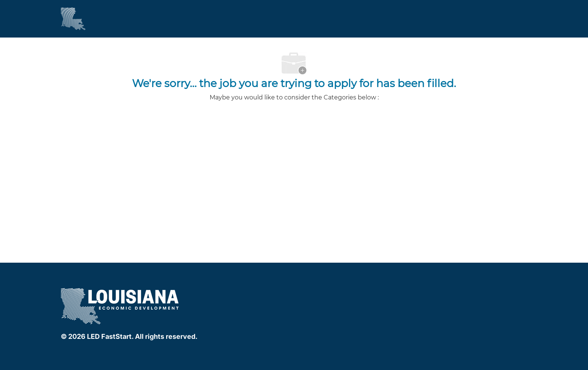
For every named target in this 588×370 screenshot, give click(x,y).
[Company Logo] (73, 18)
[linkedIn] (334, 293)
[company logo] (120, 305)
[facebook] (319, 293)
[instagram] (349, 293)
